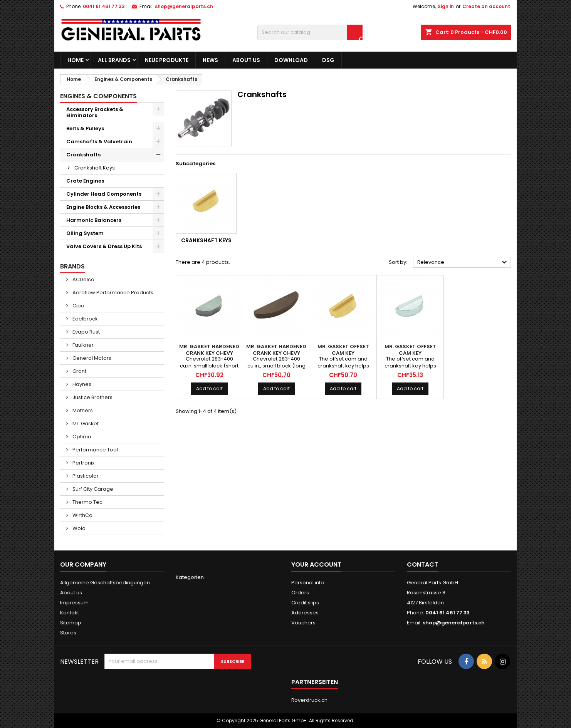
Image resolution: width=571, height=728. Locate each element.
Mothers (82, 410)
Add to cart (209, 388)
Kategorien (190, 577)
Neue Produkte (167, 60)
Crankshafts (83, 155)
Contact (422, 564)
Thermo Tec (87, 502)
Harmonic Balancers (94, 220)
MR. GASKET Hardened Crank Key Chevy (209, 350)
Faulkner (82, 345)
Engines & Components (98, 96)
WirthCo (82, 515)
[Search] (310, 32)
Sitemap (71, 623)
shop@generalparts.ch (184, 6)
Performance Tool (95, 450)
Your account (316, 564)
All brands (114, 60)
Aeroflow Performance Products (112, 293)
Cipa (78, 306)
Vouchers (303, 623)
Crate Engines (85, 181)
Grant (79, 371)
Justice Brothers (92, 397)
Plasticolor (85, 476)
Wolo (78, 528)
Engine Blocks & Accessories (103, 207)
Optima (81, 437)
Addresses (305, 613)
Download (291, 60)
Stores (68, 633)
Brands (72, 266)
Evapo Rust (86, 332)
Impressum (74, 603)
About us (246, 60)
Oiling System (85, 233)
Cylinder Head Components (104, 194)
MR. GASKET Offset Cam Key (343, 350)
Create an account (486, 6)
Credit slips (305, 603)
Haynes (81, 384)
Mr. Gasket (85, 424)
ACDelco (83, 279)
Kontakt (70, 613)
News (210, 60)
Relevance (463, 262)
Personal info (308, 583)
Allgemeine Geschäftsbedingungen (105, 583)
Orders (300, 593)
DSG (328, 60)
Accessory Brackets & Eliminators (95, 112)
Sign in (446, 6)
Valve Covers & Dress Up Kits (104, 246)
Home (76, 60)
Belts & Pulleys (85, 128)
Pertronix (83, 463)
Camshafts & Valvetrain (99, 142)
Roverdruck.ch (309, 700)
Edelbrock (85, 319)
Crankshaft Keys (95, 168)
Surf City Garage (92, 489)
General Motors (91, 358)
